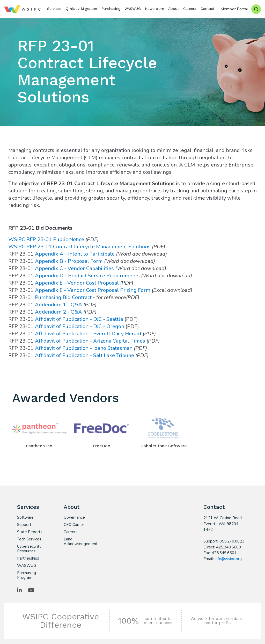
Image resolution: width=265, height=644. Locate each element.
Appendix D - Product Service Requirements (88, 276)
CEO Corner (74, 525)
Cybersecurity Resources (29, 549)
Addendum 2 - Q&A (58, 312)
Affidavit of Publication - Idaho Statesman (84, 348)
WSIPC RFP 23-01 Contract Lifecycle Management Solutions (79, 247)
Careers (190, 9)
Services (54, 9)
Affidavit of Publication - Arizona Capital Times (90, 341)
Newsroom (154, 9)
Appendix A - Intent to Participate (75, 254)
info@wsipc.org (228, 559)
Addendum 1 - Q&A (58, 305)
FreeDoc (101, 446)
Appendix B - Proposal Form (69, 261)
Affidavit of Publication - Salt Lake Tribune (84, 355)
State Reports (30, 532)
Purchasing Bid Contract (63, 297)
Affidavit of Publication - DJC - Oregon (80, 326)
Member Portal (234, 9)
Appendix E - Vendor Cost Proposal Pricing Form (93, 290)
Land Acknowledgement (78, 541)
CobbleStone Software (164, 446)
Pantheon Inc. (39, 446)
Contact (208, 9)
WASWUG (133, 9)
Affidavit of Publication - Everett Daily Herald (88, 334)
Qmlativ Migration (81, 9)
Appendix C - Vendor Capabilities (74, 268)
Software (25, 517)
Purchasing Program (27, 575)
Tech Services (29, 539)
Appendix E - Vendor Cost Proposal (77, 283)
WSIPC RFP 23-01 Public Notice (47, 239)
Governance (74, 517)
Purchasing (111, 9)
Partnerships (28, 558)
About (174, 9)
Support (24, 525)
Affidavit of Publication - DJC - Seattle (79, 319)
